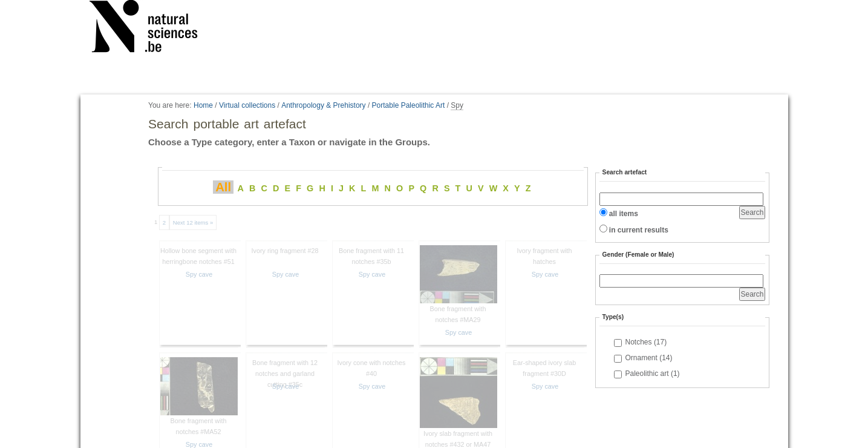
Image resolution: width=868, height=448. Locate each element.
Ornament (649, 358)
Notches (646, 342)
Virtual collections (247, 105)
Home (203, 105)
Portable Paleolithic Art (409, 105)
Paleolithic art (653, 374)
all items (624, 214)
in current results (639, 230)
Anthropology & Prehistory (323, 105)
